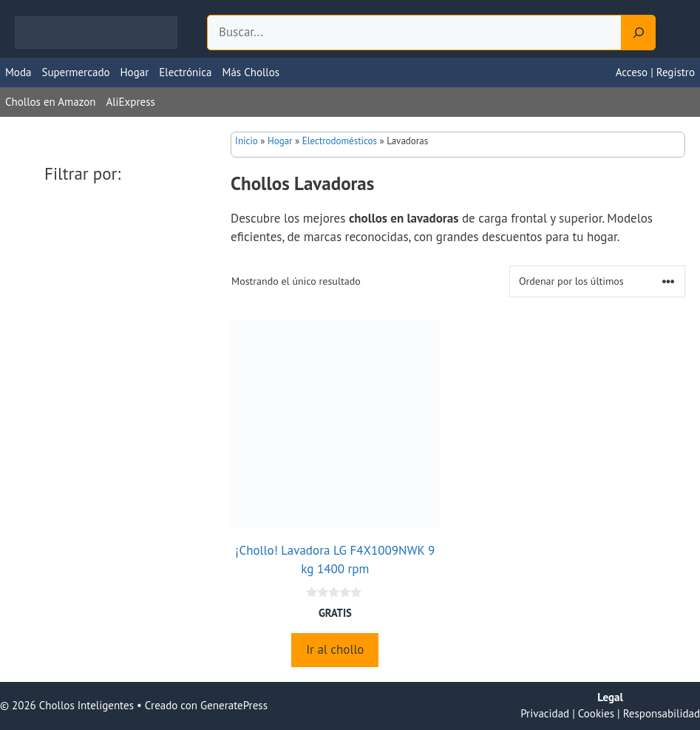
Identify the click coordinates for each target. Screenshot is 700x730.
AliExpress (130, 102)
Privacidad (545, 713)
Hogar (135, 72)
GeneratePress (234, 705)
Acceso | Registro (655, 72)
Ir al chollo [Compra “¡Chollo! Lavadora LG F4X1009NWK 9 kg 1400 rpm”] (335, 649)
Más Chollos (251, 72)
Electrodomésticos (340, 141)
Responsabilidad (662, 713)
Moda (18, 72)
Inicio (247, 141)
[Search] (639, 33)
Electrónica (185, 72)
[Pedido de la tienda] (597, 281)
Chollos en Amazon (50, 102)
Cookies (596, 713)
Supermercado (75, 72)
